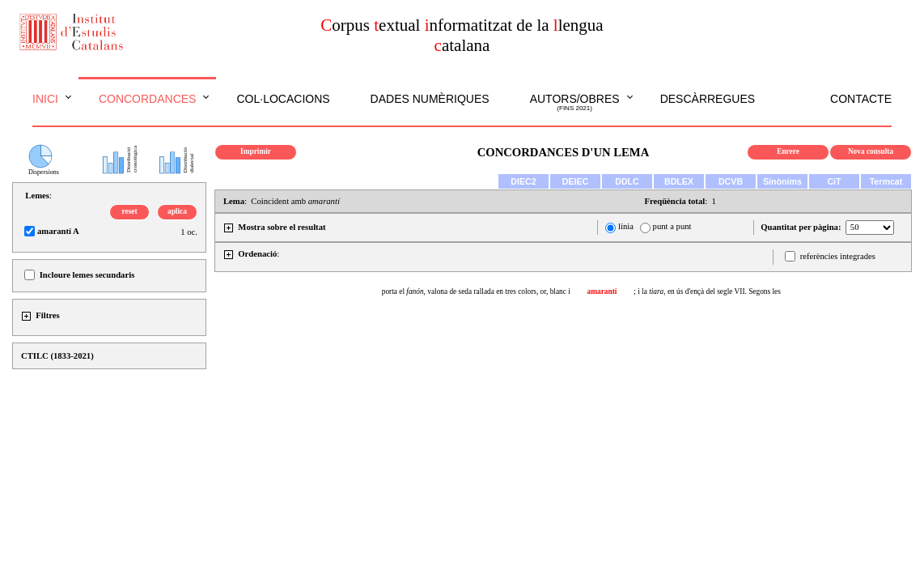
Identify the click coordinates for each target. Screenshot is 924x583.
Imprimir (256, 151)
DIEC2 (523, 181)
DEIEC (576, 181)
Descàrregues (708, 99)
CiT (834, 181)
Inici (45, 99)
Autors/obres (575, 103)
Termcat (886, 181)
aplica (177, 211)
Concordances (148, 99)
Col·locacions (283, 99)
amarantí (602, 291)
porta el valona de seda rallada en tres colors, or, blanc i (476, 291)
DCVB (731, 181)
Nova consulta (871, 151)
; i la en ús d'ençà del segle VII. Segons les (707, 291)
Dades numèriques (430, 99)
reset (130, 211)
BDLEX (679, 181)
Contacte (861, 99)
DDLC (627, 181)
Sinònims (782, 181)
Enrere (788, 151)
